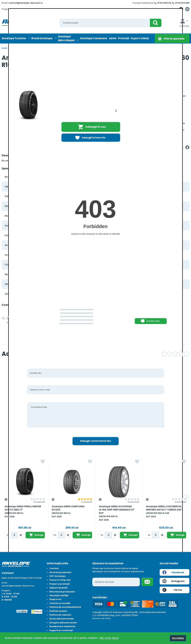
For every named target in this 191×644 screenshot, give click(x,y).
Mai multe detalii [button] (109, 638)
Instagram (174, 581)
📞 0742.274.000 (181, 3)
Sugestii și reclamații (61, 630)
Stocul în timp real (60, 580)
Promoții (124, 38)
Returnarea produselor (62, 592)
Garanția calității (59, 595)
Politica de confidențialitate (65, 607)
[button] (186, 498)
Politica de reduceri (60, 615)
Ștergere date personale (63, 623)
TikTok (172, 590)
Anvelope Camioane (94, 38)
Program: (6, 590)
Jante (113, 38)
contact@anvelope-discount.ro (26, 3)
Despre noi (55, 599)
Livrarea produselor (61, 572)
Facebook (173, 572)
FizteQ (108, 618)
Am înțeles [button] (178, 638)
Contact (54, 568)
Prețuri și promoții (60, 584)
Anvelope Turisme (14, 38)
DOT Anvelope (57, 576)
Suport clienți (140, 38)
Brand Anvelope (42, 38)
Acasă (4, 48)
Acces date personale (61, 619)
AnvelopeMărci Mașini (67, 38)
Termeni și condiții (60, 603)
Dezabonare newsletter (62, 626)
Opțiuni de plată (58, 588)
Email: (5, 583)
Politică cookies (58, 611)
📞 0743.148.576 (163, 3)
